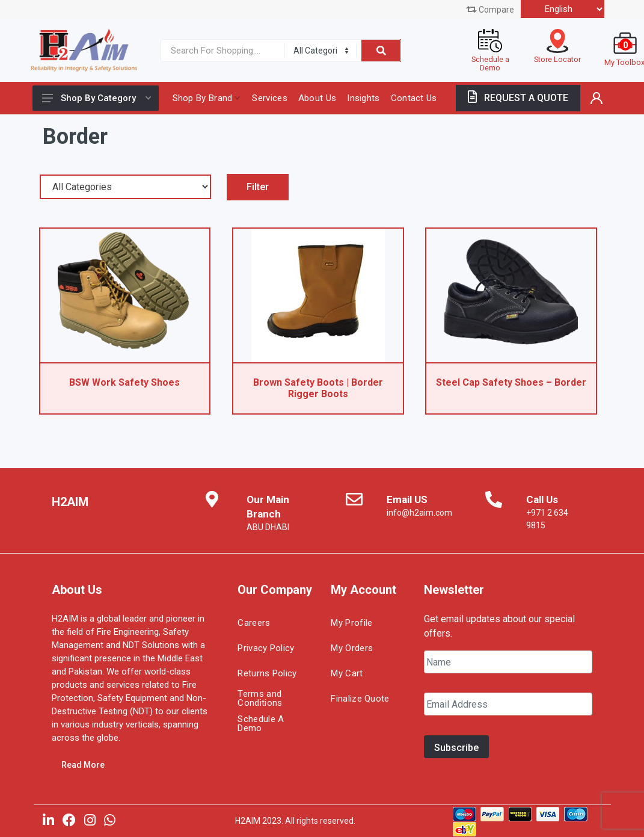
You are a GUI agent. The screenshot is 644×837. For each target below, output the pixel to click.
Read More (83, 765)
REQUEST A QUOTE (518, 98)
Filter (258, 187)
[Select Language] (563, 9)
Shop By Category (97, 98)
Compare (490, 10)
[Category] (320, 51)
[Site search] (220, 51)
